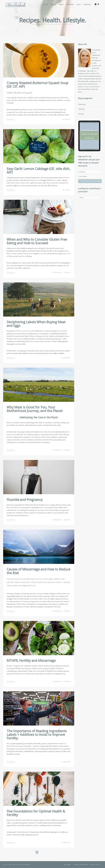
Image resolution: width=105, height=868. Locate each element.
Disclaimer (67, 865)
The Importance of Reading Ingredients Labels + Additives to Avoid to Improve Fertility (37, 735)
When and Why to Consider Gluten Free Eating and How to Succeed (37, 241)
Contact (87, 4)
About (53, 4)
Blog (78, 4)
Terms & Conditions (81, 865)
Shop (61, 4)
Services (70, 4)
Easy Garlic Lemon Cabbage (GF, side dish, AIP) (38, 170)
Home (45, 4)
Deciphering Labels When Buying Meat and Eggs (36, 324)
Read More (11, 119)
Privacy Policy (96, 865)
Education (58, 272)
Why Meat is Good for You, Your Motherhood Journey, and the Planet (35, 409)
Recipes (67, 119)
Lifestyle (67, 272)
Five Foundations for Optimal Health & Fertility (36, 813)
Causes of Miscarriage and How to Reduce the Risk (39, 571)
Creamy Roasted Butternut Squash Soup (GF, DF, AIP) (37, 85)
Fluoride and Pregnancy (25, 500)
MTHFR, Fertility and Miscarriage (31, 660)
